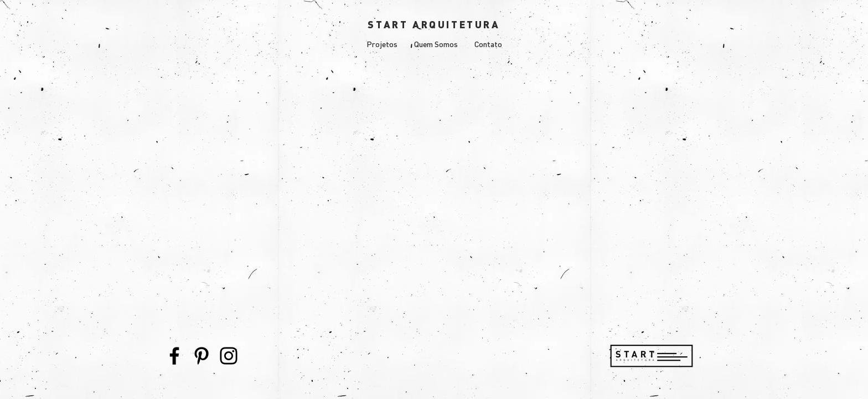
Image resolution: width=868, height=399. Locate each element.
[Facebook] (174, 356)
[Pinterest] (201, 356)
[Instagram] (229, 356)
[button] (382, 44)
